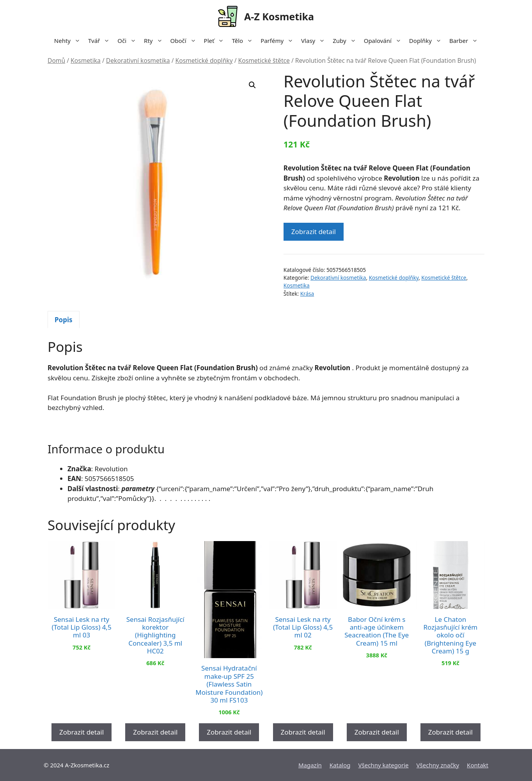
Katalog (340, 765)
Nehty (69, 41)
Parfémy (279, 41)
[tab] (64, 319)
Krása (307, 294)
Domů (56, 60)
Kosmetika (86, 60)
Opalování (385, 41)
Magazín (310, 765)
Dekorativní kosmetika (138, 60)
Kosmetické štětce (264, 60)
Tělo (244, 41)
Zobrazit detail (314, 232)
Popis (64, 320)
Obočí (185, 41)
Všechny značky (438, 765)
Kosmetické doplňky (204, 60)
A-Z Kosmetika (279, 16)
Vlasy (315, 41)
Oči (129, 41)
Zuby (346, 41)
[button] (252, 85)
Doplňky (427, 41)
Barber (465, 41)
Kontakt (478, 765)
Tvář (101, 41)
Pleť (216, 41)
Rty (155, 41)
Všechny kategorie (384, 765)
